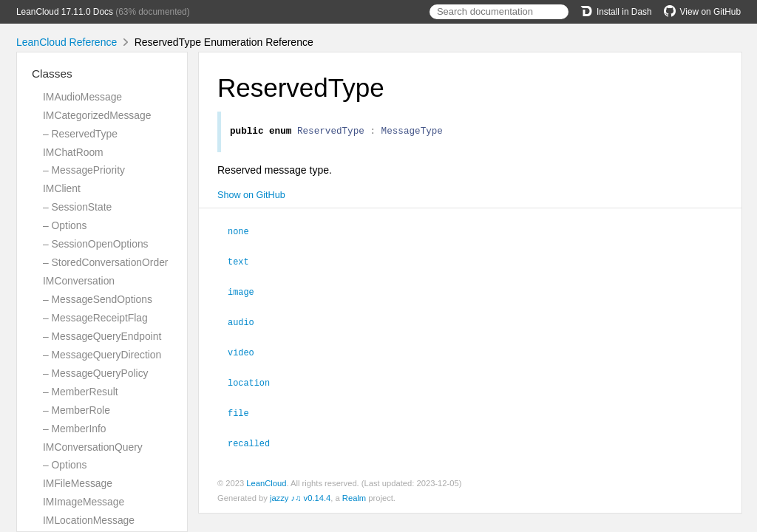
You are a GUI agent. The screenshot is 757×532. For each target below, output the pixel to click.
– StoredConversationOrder (105, 262)
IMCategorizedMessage (97, 115)
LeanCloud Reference (67, 42)
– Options (65, 225)
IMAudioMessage (82, 97)
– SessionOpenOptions (96, 244)
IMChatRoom (73, 152)
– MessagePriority (84, 170)
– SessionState (77, 207)
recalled (255, 440)
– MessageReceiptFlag (95, 318)
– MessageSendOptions (98, 299)
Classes (52, 74)
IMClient (62, 188)
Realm (354, 494)
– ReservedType (80, 134)
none (245, 233)
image (247, 292)
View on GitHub (702, 12)
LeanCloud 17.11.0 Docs (65, 12)
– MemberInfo (75, 429)
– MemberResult (81, 392)
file (245, 410)
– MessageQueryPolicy (96, 373)
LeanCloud (266, 480)
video (247, 351)
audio (247, 321)
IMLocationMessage (89, 520)
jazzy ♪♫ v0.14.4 (300, 494)
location (255, 381)
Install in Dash (616, 12)
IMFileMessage (78, 483)
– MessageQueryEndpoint (102, 336)
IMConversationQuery (93, 447)
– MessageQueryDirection (102, 355)
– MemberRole (77, 410)
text (245, 262)
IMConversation (79, 281)
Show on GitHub (251, 197)
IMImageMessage (84, 502)
